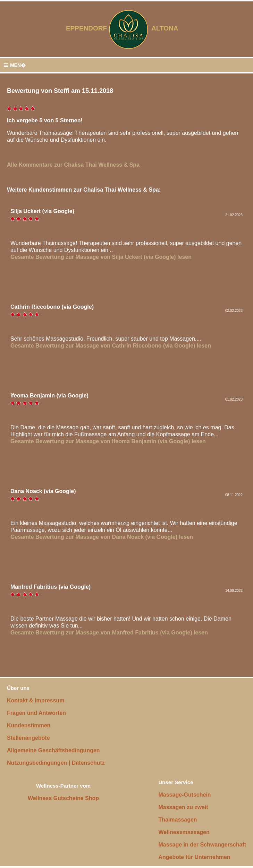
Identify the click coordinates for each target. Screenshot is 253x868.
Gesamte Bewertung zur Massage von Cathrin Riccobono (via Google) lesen (111, 346)
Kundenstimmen (29, 725)
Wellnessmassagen (184, 832)
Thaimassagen (178, 820)
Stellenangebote (28, 738)
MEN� (15, 65)
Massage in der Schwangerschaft (202, 845)
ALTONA (169, 28)
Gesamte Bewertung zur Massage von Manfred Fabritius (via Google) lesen (109, 633)
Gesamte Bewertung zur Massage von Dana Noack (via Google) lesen (102, 537)
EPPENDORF (86, 28)
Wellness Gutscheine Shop (63, 798)
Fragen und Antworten (36, 713)
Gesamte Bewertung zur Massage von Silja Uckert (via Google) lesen (101, 257)
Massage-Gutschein (184, 795)
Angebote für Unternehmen (194, 857)
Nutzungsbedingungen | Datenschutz (56, 763)
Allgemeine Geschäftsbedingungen (53, 750)
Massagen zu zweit (183, 807)
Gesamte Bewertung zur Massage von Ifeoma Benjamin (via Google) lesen (108, 441)
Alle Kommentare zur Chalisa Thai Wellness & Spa (73, 165)
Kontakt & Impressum (36, 700)
